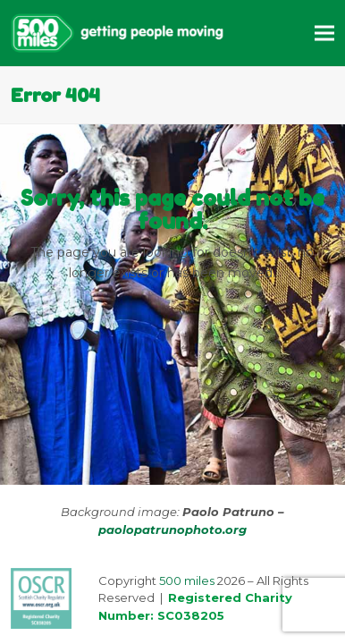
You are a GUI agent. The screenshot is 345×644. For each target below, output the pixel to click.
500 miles (187, 580)
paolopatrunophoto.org (172, 530)
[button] (324, 33)
